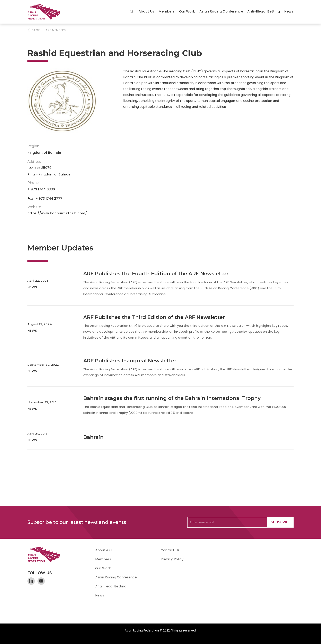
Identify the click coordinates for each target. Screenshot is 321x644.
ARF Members (55, 30)
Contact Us (170, 550)
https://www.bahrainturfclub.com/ (57, 213)
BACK (36, 30)
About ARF (104, 550)
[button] (146, 12)
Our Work (187, 11)
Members (167, 11)
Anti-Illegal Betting (264, 11)
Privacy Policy (172, 559)
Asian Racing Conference (221, 11)
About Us (146, 11)
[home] (46, 12)
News (289, 11)
